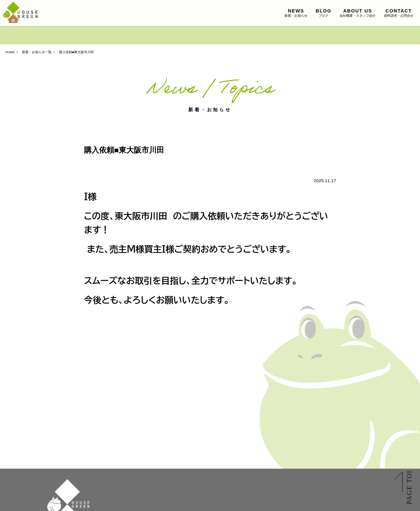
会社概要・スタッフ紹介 (358, 13)
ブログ (324, 13)
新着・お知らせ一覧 (37, 52)
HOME (10, 52)
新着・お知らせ (296, 13)
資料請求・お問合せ (399, 13)
